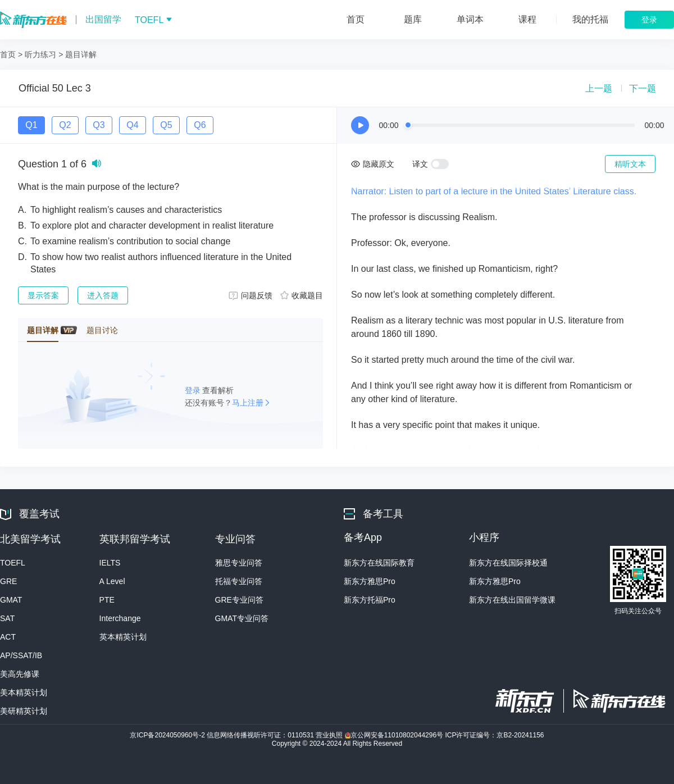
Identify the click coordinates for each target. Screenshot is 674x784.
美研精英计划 (24, 711)
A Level (112, 581)
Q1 (31, 125)
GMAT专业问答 (242, 618)
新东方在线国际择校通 (508, 563)
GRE (8, 581)
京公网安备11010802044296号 (395, 735)
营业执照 (330, 735)
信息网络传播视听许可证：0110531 (261, 735)
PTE (107, 600)
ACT (8, 637)
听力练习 (40, 54)
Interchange (120, 618)
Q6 (200, 125)
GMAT (11, 600)
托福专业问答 (239, 581)
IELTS (110, 563)
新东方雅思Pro (370, 581)
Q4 (132, 125)
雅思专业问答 (239, 563)
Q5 (166, 125)
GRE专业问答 (239, 600)
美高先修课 (20, 674)
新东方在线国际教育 (379, 563)
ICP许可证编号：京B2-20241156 (494, 735)
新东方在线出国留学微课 (512, 600)
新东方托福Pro (370, 600)
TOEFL (13, 563)
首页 (8, 54)
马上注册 (248, 403)
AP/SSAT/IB (21, 655)
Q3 (99, 125)
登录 (194, 390)
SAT (7, 618)
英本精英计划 (123, 637)
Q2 (65, 125)
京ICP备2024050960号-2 (168, 735)
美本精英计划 (24, 692)
